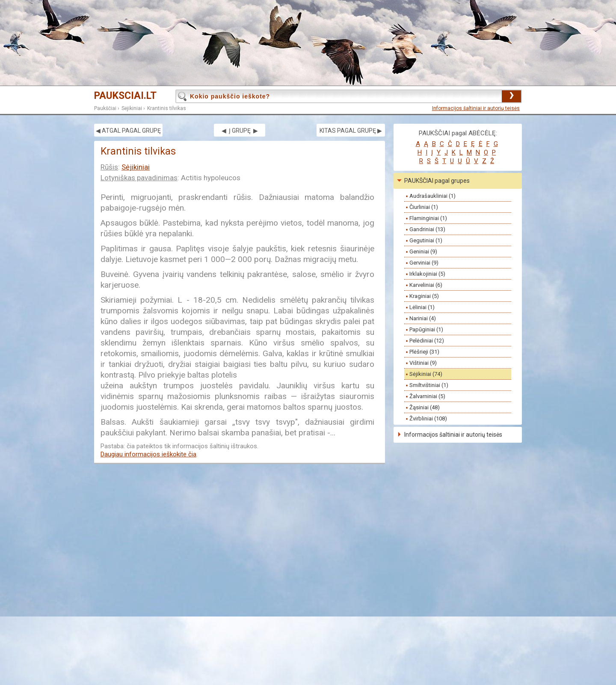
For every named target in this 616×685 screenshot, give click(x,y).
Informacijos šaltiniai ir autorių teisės (476, 108)
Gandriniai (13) (427, 229)
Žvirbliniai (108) (428, 418)
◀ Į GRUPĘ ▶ (240, 131)
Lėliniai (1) (422, 307)
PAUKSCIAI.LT (125, 96)
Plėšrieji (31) (424, 352)
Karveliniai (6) (426, 285)
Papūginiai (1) (426, 329)
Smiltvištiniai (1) (429, 385)
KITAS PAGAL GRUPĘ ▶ (351, 131)
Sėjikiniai (132, 108)
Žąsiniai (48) (425, 407)
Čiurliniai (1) (424, 207)
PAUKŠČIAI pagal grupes (437, 181)
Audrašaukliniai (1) (432, 196)
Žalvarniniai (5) (427, 396)
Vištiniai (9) (423, 363)
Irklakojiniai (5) (427, 274)
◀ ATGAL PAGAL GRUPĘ (128, 131)
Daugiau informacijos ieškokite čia (148, 454)
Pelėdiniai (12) (427, 341)
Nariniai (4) (423, 318)
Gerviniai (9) (424, 263)
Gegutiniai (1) (426, 240)
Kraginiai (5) (424, 296)
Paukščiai (105, 108)
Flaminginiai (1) (428, 218)
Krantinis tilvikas (167, 108)
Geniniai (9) (423, 252)
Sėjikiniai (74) (426, 374)
